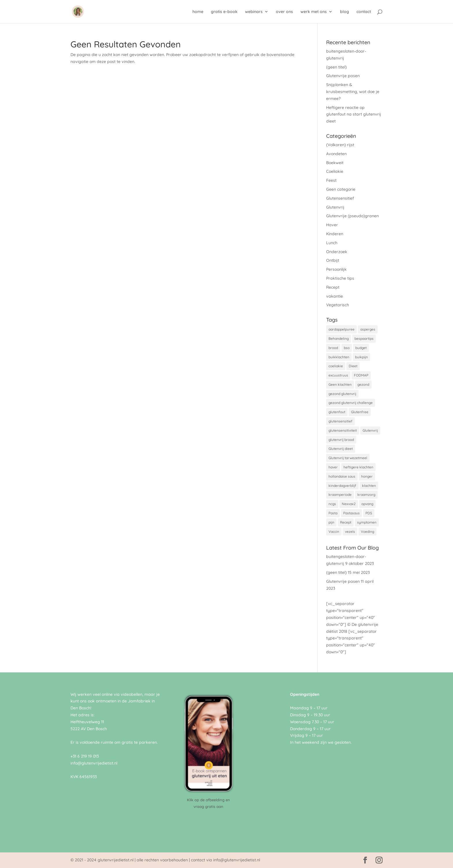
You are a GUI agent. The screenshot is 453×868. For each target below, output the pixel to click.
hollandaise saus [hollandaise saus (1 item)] (342, 476)
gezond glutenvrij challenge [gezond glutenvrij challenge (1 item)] (351, 403)
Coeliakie (335, 171)
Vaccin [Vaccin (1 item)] (334, 532)
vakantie (335, 296)
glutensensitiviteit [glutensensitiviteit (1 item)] (343, 430)
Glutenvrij (335, 207)
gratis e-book (224, 12)
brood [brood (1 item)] (333, 348)
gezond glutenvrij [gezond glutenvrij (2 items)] (342, 394)
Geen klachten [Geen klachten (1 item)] (340, 384)
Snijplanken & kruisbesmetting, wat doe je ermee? (353, 92)
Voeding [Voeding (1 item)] (367, 532)
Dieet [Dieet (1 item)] (353, 366)
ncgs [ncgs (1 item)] (332, 504)
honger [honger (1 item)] (367, 476)
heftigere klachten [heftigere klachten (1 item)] (358, 467)
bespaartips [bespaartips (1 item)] (364, 339)
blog (345, 12)
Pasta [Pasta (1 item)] (333, 513)
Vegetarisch (338, 305)
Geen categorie (341, 189)
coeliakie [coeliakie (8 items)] (336, 366)
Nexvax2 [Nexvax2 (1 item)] (349, 504)
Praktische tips (340, 278)
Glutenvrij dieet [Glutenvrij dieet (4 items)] (341, 449)
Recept (333, 287)
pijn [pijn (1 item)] (331, 522)
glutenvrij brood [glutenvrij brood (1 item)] (341, 440)
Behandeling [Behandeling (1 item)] (339, 339)
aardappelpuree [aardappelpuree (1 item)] (341, 329)
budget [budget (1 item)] (361, 348)
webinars (254, 12)
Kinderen (335, 234)
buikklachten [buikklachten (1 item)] (339, 357)
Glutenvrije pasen (343, 76)
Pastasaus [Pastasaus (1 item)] (351, 513)
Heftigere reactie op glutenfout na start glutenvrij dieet (354, 114)
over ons (284, 12)
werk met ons (314, 12)
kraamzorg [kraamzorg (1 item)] (366, 495)
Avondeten (336, 154)
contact (364, 12)
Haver (332, 225)
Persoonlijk (336, 269)
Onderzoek (337, 252)
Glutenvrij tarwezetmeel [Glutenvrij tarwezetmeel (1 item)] (348, 458)
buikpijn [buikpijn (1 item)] (361, 357)
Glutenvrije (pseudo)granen (352, 216)
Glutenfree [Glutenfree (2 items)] (360, 412)
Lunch (332, 243)
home (198, 12)
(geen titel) (336, 67)
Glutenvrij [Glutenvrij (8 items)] (370, 430)
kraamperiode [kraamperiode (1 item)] (340, 495)
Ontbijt (333, 260)
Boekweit (335, 163)
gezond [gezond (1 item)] (363, 384)
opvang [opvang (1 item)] (367, 504)
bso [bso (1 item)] (347, 348)
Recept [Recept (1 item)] (346, 522)
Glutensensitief (340, 198)
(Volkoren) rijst (340, 145)
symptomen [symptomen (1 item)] (367, 522)
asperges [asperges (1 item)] (368, 329)
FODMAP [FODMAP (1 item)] (361, 375)
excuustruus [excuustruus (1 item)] (338, 375)
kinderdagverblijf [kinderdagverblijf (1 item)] (342, 486)
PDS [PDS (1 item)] (369, 513)
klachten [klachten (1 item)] (369, 486)
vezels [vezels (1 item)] (350, 532)
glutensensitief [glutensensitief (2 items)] (340, 421)
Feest (331, 180)
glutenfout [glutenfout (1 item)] (337, 412)
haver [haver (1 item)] (333, 467)
